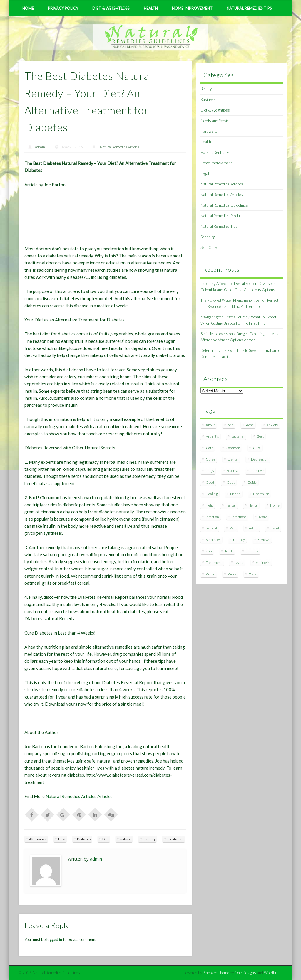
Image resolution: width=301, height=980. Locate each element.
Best (62, 839)
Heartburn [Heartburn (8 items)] (261, 494)
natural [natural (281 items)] (211, 528)
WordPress (273, 973)
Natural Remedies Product (222, 216)
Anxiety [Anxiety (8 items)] (272, 425)
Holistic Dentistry (215, 152)
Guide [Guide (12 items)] (252, 482)
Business (208, 99)
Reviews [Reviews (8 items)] (264, 540)
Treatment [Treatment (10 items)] (214, 562)
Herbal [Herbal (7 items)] (231, 505)
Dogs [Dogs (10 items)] (210, 471)
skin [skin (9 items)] (209, 551)
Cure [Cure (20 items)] (257, 448)
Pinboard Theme (216, 973)
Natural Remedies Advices (222, 184)
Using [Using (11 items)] (239, 562)
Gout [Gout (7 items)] (231, 482)
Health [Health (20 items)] (235, 494)
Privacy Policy (63, 8)
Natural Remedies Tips (249, 8)
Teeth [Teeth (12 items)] (229, 551)
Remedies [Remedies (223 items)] (213, 540)
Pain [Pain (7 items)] (233, 528)
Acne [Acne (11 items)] (250, 425)
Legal (205, 173)
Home (28, 8)
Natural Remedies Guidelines (224, 205)
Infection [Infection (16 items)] (212, 517)
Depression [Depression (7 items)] (260, 459)
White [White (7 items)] (210, 574)
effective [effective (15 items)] (257, 471)
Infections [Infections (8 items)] (239, 517)
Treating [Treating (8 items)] (252, 551)
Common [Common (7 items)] (233, 448)
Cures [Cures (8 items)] (210, 459)
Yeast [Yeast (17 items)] (253, 574)
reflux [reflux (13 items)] (254, 528)
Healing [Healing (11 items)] (212, 494)
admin (40, 147)
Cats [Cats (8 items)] (209, 448)
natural (126, 839)
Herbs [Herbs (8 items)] (253, 505)
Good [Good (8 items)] (210, 482)
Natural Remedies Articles (119, 147)
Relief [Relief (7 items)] (275, 528)
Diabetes (84, 839)
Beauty (206, 89)
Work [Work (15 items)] (232, 574)
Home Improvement (192, 8)
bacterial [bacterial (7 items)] (238, 436)
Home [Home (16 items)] (275, 505)
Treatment (175, 839)
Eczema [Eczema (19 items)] (232, 471)
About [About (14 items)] (210, 425)
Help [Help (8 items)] (209, 505)
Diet (106, 839)
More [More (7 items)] (263, 517)
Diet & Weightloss (111, 8)
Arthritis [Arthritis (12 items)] (212, 436)
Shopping (208, 237)
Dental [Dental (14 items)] (233, 459)
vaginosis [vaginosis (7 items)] (263, 562)
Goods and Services (216, 121)
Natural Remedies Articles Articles (79, 796)
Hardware (209, 131)
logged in (54, 939)
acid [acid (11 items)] (230, 425)
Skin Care (209, 247)
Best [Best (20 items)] (260, 436)
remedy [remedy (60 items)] (239, 540)
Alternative (38, 839)
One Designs (245, 973)
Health (151, 8)
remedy (149, 839)
